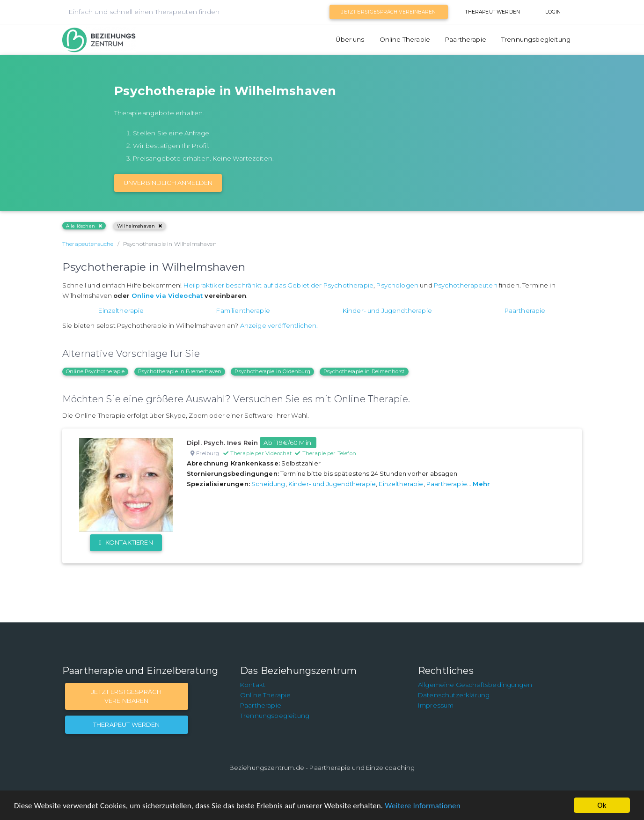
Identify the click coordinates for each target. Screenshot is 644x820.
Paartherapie (466, 39)
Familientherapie (243, 310)
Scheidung (268, 484)
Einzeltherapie (121, 310)
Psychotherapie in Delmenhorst (364, 371)
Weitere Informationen (422, 806)
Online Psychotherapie (95, 371)
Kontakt (253, 685)
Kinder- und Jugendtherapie (387, 310)
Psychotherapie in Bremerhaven (180, 371)
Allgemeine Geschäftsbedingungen (475, 685)
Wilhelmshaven (139, 226)
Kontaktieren (126, 542)
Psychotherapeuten (466, 285)
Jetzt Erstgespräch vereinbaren (388, 12)
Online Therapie (405, 39)
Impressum (436, 705)
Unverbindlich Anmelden (168, 183)
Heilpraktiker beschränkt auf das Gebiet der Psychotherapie (278, 285)
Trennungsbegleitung (536, 39)
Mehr (481, 484)
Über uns (350, 39)
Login (553, 12)
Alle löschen (84, 226)
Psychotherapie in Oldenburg (272, 371)
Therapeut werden (493, 12)
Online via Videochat (167, 295)
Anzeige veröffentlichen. (279, 325)
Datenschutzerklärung (454, 695)
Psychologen (397, 285)
